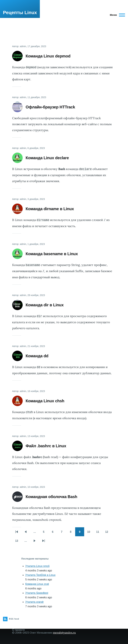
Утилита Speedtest (37, 593)
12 (108, 533)
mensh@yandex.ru (64, 633)
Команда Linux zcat (37, 584)
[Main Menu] (116, 15)
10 (90, 533)
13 (18, 542)
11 (99, 533)
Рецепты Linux (20, 13)
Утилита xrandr (35, 602)
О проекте (18, 630)
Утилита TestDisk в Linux (40, 575)
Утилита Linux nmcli (37, 566)
